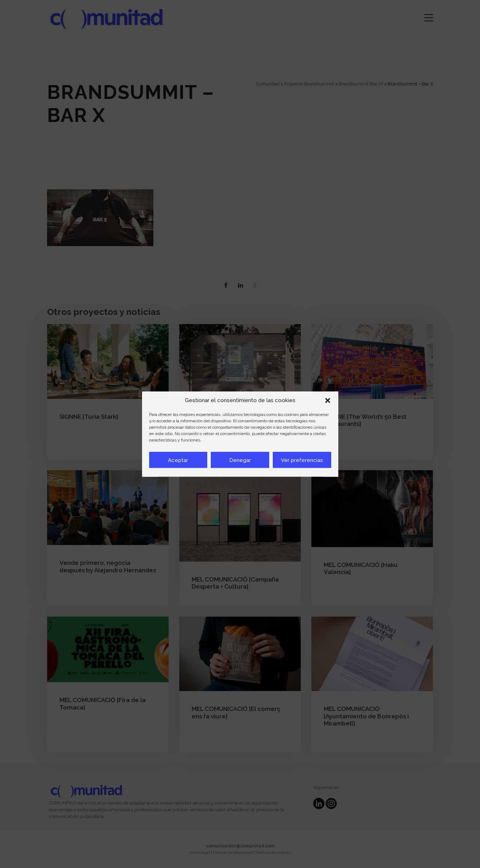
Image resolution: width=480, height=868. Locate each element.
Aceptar (178, 460)
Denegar (240, 460)
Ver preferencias (302, 460)
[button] (328, 400)
